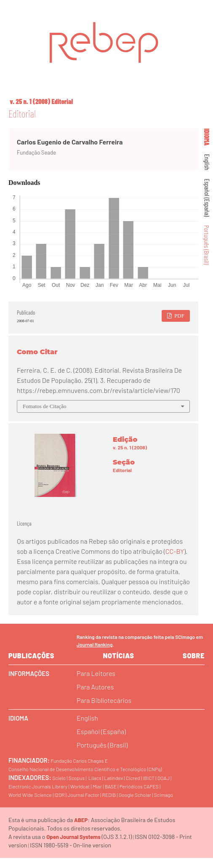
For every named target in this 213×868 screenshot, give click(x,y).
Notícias (119, 656)
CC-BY (175, 551)
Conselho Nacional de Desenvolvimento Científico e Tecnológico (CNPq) (85, 769)
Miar (97, 786)
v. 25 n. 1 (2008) (30, 101)
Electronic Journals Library (38, 786)
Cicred (133, 778)
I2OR (59, 795)
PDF (179, 316)
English (207, 162)
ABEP (81, 820)
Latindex (113, 778)
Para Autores (95, 687)
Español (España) (207, 198)
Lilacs (95, 778)
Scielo (59, 778)
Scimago (164, 795)
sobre (194, 656)
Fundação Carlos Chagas (77, 761)
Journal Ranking (95, 644)
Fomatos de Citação (44, 406)
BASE (111, 786)
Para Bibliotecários (104, 700)
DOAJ (164, 778)
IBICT (149, 778)
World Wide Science (30, 795)
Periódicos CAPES (139, 786)
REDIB (109, 795)
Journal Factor (83, 795)
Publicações (31, 656)
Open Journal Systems (73, 837)
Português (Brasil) (207, 245)
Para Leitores (96, 673)
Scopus (77, 778)
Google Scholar (135, 795)
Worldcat (80, 786)
